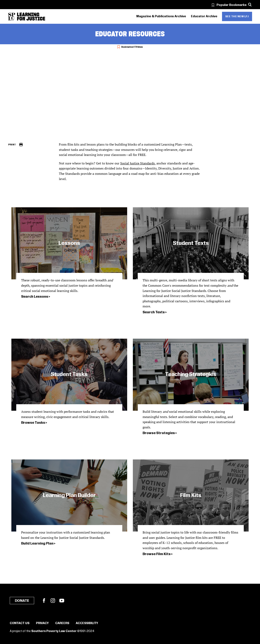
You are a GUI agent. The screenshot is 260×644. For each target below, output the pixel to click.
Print (12, 145)
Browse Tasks (33, 423)
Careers (62, 623)
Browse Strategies (159, 433)
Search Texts (154, 312)
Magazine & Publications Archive (161, 16)
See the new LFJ (237, 16)
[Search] (250, 5)
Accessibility (87, 623)
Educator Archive (204, 16)
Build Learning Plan (37, 544)
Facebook (44, 601)
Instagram (53, 601)
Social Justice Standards (138, 163)
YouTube (62, 601)
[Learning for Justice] (31, 17)
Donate (22, 601)
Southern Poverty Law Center (54, 631)
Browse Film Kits (157, 554)
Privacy (42, 623)
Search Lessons (35, 297)
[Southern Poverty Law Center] (12, 17)
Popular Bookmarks (232, 5)
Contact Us (20, 623)
